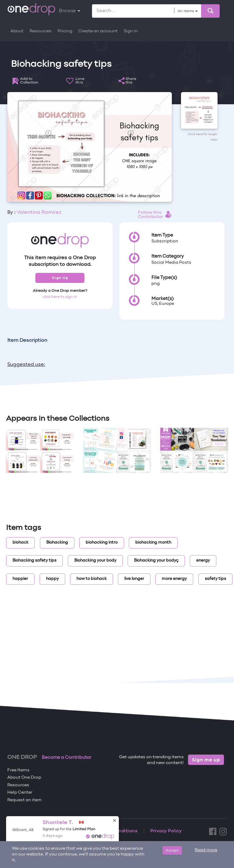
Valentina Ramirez (39, 213)
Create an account (98, 31)
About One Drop (24, 778)
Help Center (20, 793)
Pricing (65, 31)
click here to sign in (60, 297)
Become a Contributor (67, 758)
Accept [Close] (172, 850)
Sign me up (206, 760)
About (17, 31)
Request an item (25, 800)
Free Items (18, 770)
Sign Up (60, 278)
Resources (41, 31)
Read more (206, 850)
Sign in (131, 31)
